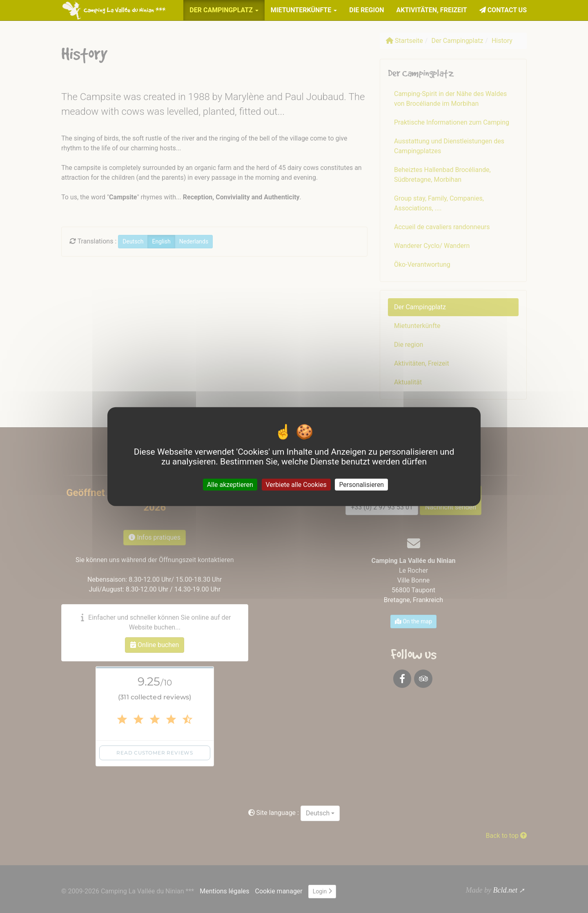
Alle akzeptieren (230, 485)
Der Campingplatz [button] (224, 10)
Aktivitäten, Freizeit (431, 10)
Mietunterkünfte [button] (304, 10)
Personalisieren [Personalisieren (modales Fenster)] (361, 485)
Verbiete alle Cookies (296, 485)
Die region (366, 10)
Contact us (503, 10)
